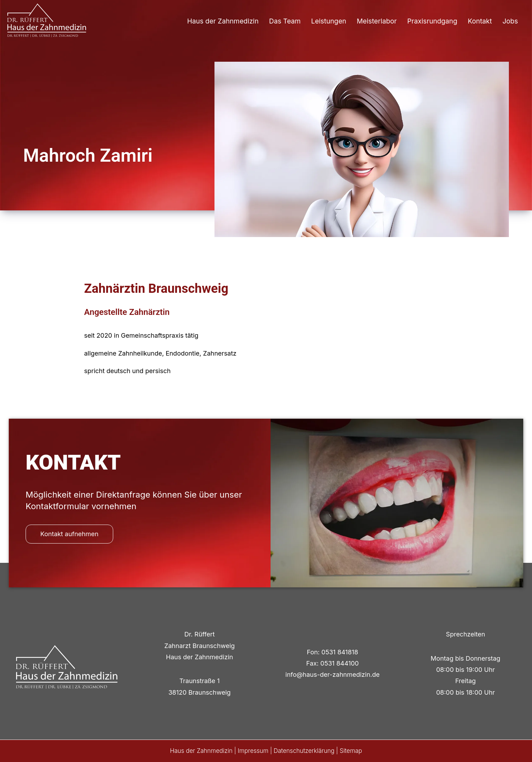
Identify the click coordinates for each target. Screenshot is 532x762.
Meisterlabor (377, 21)
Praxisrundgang (432, 21)
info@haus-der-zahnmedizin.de (332, 675)
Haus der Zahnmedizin (223, 21)
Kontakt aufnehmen (69, 534)
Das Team (285, 21)
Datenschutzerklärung (304, 751)
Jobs (510, 21)
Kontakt (480, 21)
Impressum (253, 751)
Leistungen (329, 21)
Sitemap (351, 751)
